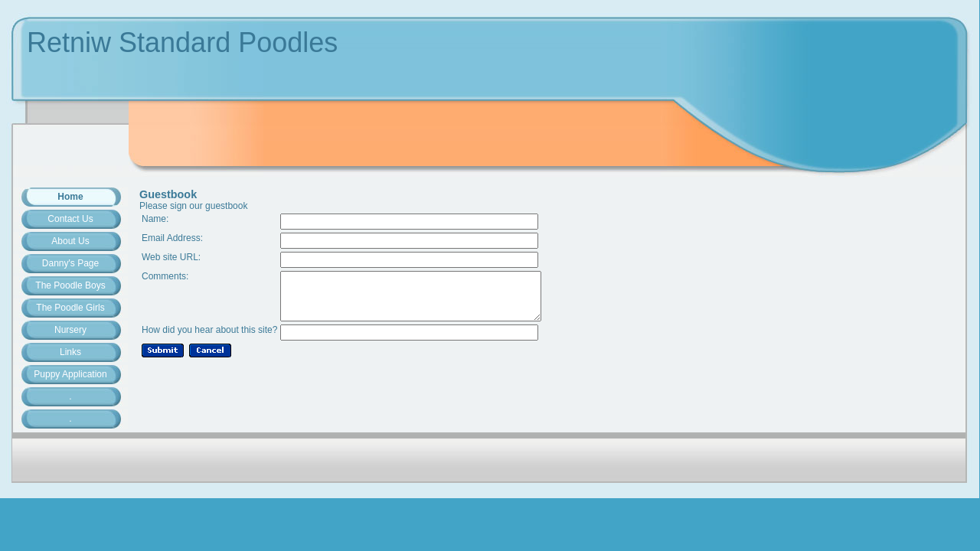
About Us (70, 241)
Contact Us (70, 219)
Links (70, 352)
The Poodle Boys (70, 285)
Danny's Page (70, 263)
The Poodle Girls (70, 308)
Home (70, 197)
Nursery (70, 330)
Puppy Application (70, 374)
